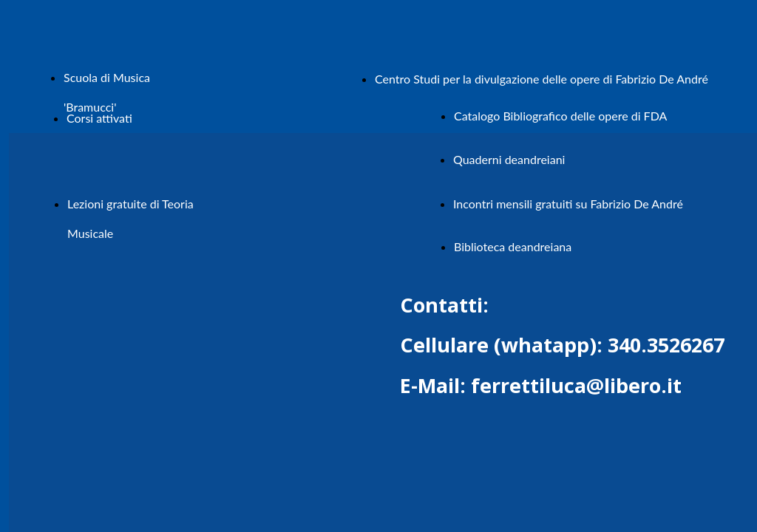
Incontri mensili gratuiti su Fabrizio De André (568, 204)
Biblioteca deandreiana (513, 246)
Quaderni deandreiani (509, 159)
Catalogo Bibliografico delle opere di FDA (560, 116)
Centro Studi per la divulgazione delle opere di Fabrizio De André (542, 79)
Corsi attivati (99, 118)
